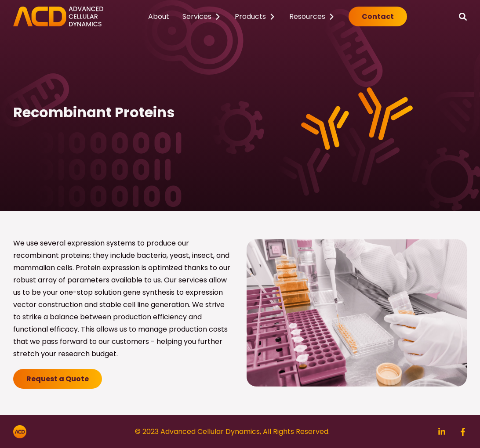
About (159, 16)
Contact (378, 16)
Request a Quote (58, 379)
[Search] (463, 16)
